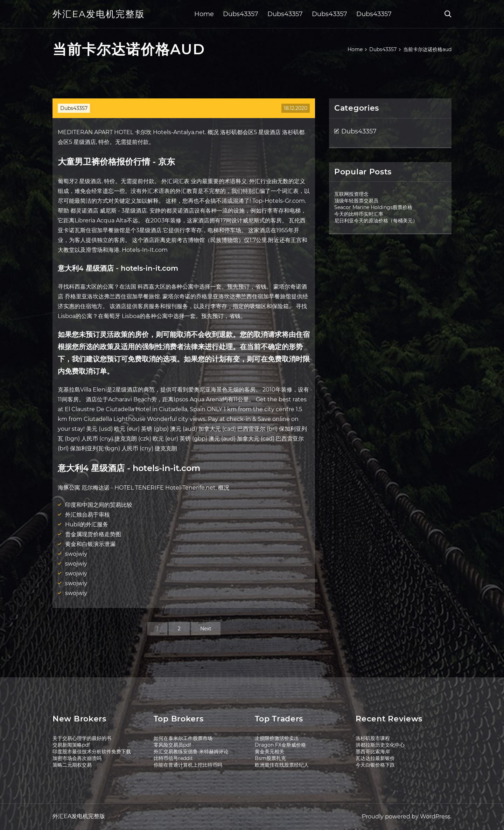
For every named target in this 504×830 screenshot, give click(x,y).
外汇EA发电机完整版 (99, 14)
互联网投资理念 (351, 194)
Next (206, 629)
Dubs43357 (241, 14)
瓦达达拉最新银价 (375, 758)
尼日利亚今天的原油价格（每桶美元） (376, 221)
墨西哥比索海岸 (373, 752)
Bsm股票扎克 (270, 758)
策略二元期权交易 (72, 765)
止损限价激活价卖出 (277, 738)
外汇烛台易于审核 (87, 515)
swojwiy (76, 554)
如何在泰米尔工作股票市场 (183, 738)
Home (204, 14)
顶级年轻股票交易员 (356, 201)
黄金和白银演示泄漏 (90, 544)
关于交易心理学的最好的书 (82, 738)
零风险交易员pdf (172, 745)
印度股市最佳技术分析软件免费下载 (92, 752)
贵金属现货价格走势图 (93, 534)
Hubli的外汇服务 (87, 524)
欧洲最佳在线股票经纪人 (282, 765)
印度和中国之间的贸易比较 (99, 505)
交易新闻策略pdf (71, 745)
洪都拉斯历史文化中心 (380, 745)
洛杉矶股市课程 (373, 738)
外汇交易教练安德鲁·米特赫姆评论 (191, 752)
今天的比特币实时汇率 (359, 214)
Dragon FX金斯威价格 (280, 745)
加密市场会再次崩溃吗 (77, 758)
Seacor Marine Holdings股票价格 (373, 207)
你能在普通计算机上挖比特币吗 (188, 765)
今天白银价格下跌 (375, 765)
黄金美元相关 (269, 752)
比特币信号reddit (173, 758)
